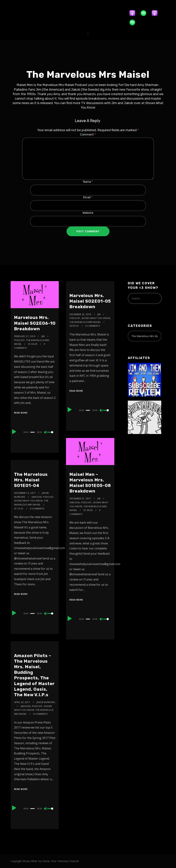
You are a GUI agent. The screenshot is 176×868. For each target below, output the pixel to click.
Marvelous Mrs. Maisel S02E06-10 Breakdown (35, 323)
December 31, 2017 (80, 499)
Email (88, 197)
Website (88, 213)
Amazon (75, 502)
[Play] (14, 432)
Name (88, 182)
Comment (88, 135)
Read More (21, 413)
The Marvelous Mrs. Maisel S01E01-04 (31, 480)
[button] (88, 34)
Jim (43, 336)
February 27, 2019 (25, 336)
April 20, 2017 (22, 702)
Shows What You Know (96, 318)
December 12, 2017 (25, 493)
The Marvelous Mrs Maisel (85, 322)
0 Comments (92, 326)
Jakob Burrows (46, 702)
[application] (35, 432)
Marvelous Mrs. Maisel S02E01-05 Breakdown (90, 301)
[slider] (32, 432)
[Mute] (46, 433)
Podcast (20, 340)
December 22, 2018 (80, 314)
